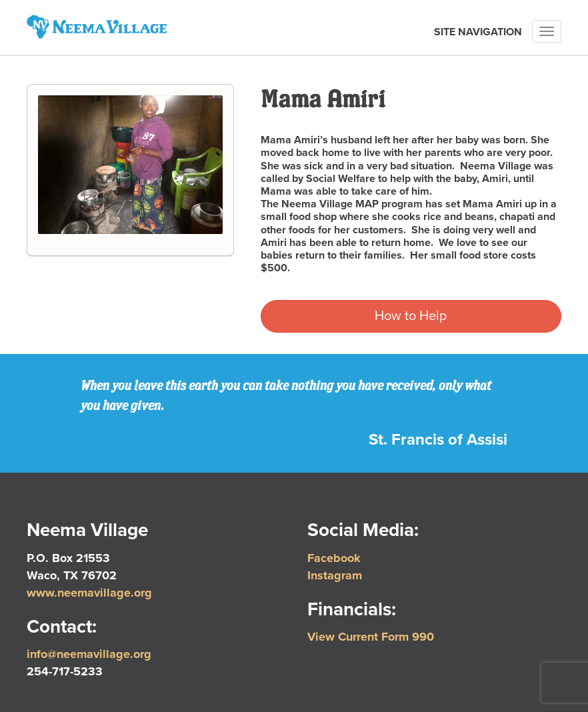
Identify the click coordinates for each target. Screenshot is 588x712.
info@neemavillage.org (89, 654)
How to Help (411, 316)
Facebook (334, 558)
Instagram (335, 575)
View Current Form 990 (371, 637)
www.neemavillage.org (89, 593)
